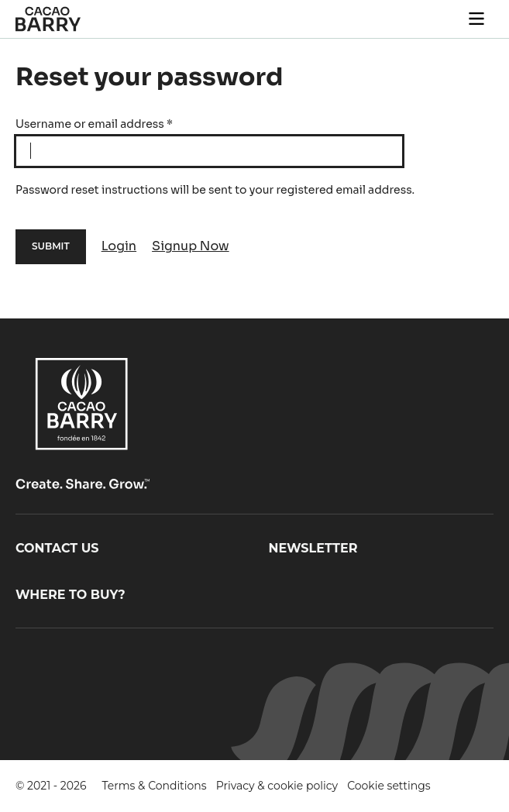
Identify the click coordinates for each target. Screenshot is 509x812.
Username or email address (94, 124)
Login (119, 246)
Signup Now (191, 246)
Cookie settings (389, 786)
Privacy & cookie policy (277, 786)
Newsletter (313, 548)
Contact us (57, 548)
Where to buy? (71, 595)
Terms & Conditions (155, 786)
